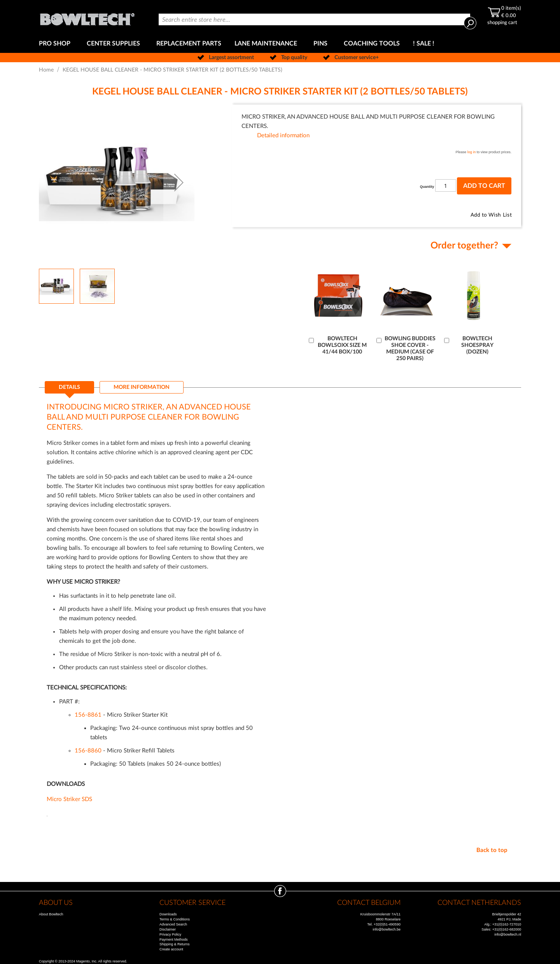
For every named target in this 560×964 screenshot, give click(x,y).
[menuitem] (56, 44)
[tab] (69, 390)
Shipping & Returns (175, 944)
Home (46, 70)
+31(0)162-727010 (507, 924)
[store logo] (87, 17)
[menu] (280, 44)
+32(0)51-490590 (387, 924)
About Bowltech (51, 914)
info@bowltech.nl (508, 934)
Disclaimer (168, 929)
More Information (142, 387)
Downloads (168, 914)
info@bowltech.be (387, 929)
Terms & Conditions (175, 919)
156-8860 (88, 751)
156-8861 (88, 715)
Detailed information (283, 136)
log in (472, 152)
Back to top (492, 850)
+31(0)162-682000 (507, 929)
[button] (179, 182)
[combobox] (314, 19)
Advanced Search (173, 924)
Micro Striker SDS (69, 799)
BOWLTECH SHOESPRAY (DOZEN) (477, 345)
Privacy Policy (170, 934)
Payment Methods (174, 940)
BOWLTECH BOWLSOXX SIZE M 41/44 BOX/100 (342, 345)
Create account (171, 949)
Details (69, 387)
